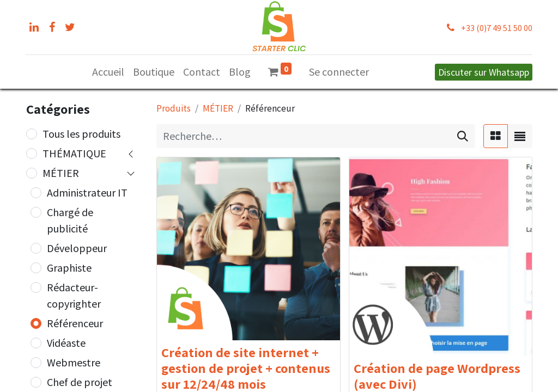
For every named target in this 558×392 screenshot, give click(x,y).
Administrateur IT (87, 192)
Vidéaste (66, 343)
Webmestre (74, 362)
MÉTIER (61, 173)
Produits (174, 108)
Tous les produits (81, 134)
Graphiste (69, 268)
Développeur (77, 248)
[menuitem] (108, 72)
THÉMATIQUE (74, 153)
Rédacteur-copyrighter (74, 295)
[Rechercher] (463, 136)
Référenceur (75, 323)
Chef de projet (80, 382)
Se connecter (339, 72)
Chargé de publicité (70, 220)
